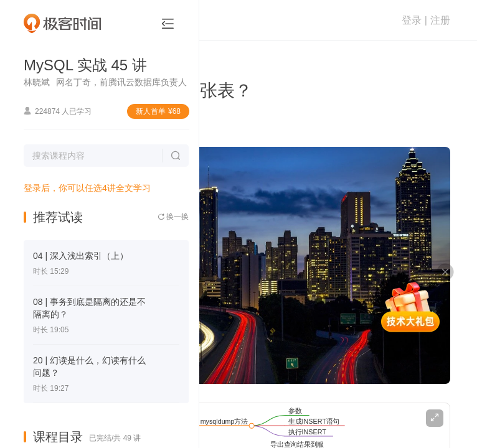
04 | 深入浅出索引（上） (81, 256)
